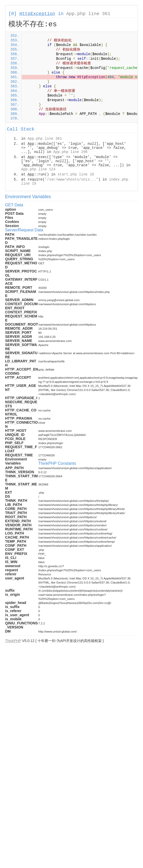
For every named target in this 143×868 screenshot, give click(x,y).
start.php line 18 (76, 174)
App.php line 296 (70, 152)
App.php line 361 (88, 14)
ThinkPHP (13, 641)
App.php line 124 (38, 169)
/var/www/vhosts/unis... (71, 180)
